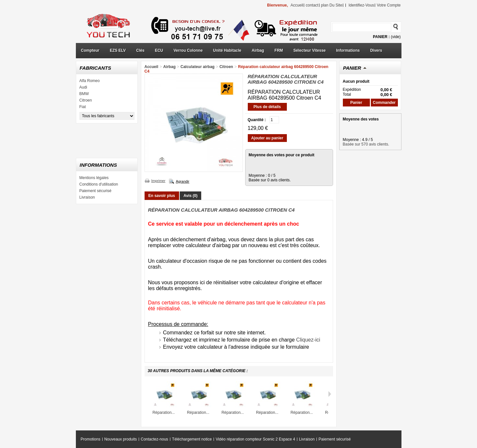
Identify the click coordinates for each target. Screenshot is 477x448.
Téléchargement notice (192, 439)
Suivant (330, 394)
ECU (159, 50)
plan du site (332, 5)
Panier (352, 68)
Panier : (381, 37)
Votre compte (389, 5)
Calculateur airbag (197, 67)
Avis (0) (191, 196)
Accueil (152, 67)
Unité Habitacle (227, 50)
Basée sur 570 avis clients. (366, 144)
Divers (376, 50)
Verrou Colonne (188, 50)
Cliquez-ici (308, 340)
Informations (348, 50)
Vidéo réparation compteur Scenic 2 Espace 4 (255, 439)
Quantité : (257, 120)
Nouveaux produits (120, 439)
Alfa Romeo (90, 81)
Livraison (87, 197)
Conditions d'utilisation (99, 184)
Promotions (91, 439)
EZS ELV (118, 50)
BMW (84, 94)
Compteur (90, 50)
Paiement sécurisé (96, 191)
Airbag (258, 50)
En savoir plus (162, 196)
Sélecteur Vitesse (309, 50)
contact (312, 5)
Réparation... (164, 413)
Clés (140, 50)
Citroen (86, 100)
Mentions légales (94, 178)
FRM (279, 50)
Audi (83, 87)
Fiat (83, 107)
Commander (384, 103)
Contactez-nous (154, 439)
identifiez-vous (361, 5)
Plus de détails (267, 107)
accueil (297, 5)
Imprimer (158, 181)
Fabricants (96, 68)
